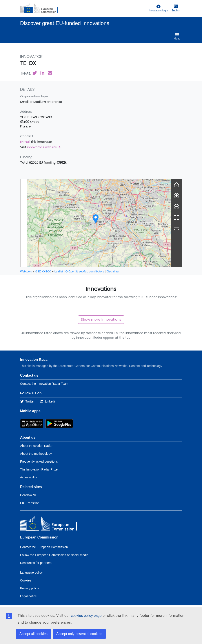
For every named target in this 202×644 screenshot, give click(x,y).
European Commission (39, 537)
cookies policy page (86, 616)
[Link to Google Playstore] (59, 423)
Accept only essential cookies (79, 634)
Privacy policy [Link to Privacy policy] (30, 588)
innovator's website (44, 147)
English (176, 8)
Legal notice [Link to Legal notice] (29, 596)
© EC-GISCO (43, 271)
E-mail (26, 142)
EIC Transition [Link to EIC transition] (30, 503)
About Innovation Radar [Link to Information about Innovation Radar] (36, 446)
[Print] (177, 229)
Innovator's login (158, 8)
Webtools (26, 271)
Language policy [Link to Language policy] (31, 572)
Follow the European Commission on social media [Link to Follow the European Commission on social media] (54, 555)
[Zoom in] (177, 196)
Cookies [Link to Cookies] (26, 580)
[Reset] (177, 185)
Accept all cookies (33, 634)
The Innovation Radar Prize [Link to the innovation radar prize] (39, 469)
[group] (96, 223)
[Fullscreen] (177, 218)
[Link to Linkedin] (48, 402)
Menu (177, 36)
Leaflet (59, 271)
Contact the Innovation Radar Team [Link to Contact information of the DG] (44, 384)
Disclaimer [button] (113, 271)
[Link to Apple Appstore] (32, 423)
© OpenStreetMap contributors (85, 271)
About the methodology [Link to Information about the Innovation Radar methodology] (36, 454)
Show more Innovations (101, 319)
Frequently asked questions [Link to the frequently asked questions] (39, 462)
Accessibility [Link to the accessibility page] (29, 477)
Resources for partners (36, 563)
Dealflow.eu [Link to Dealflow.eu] (28, 495)
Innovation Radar (35, 360)
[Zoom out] (177, 207)
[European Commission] (42, 8)
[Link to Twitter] (27, 402)
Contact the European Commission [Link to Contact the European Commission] (44, 547)
